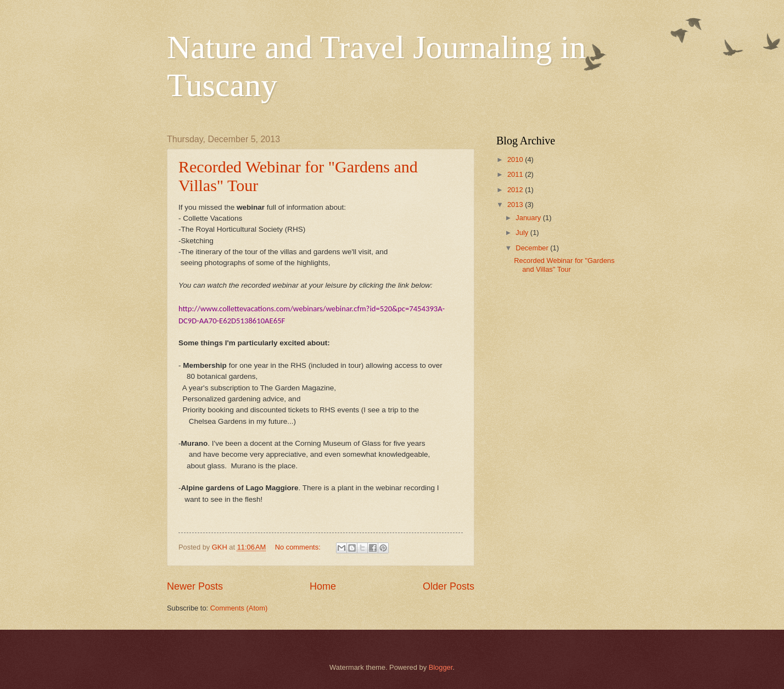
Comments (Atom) (239, 608)
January (529, 218)
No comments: (299, 547)
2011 (516, 174)
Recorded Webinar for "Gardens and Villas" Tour (564, 265)
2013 (516, 205)
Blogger (441, 667)
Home (323, 586)
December (533, 248)
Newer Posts (195, 586)
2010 (516, 159)
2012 (516, 190)
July (523, 233)
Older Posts (449, 586)
